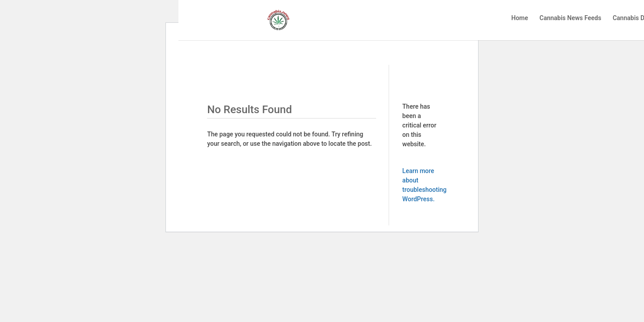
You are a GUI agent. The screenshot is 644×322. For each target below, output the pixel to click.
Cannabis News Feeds (570, 18)
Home (520, 18)
